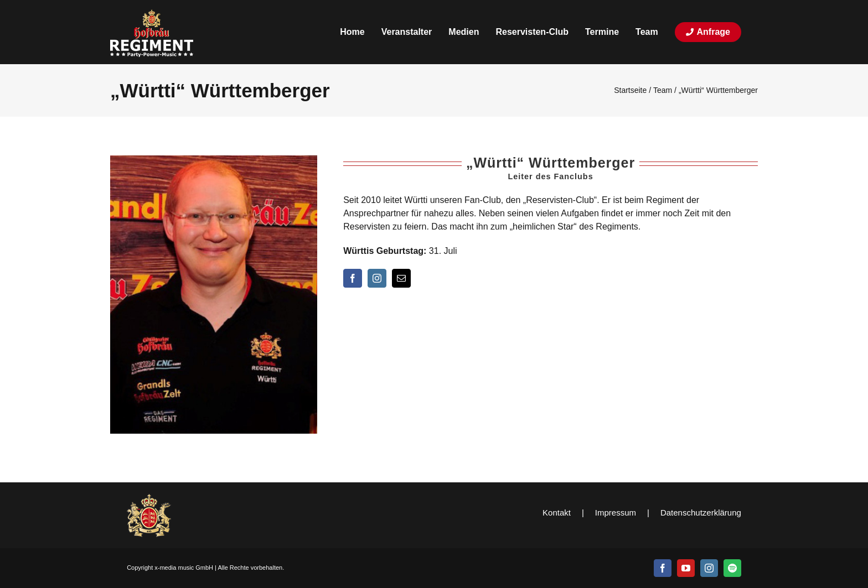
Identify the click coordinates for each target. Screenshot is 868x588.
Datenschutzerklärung (701, 512)
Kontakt (557, 512)
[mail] (401, 278)
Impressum (616, 512)
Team (663, 90)
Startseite (630, 90)
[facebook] (353, 278)
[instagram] (377, 278)
